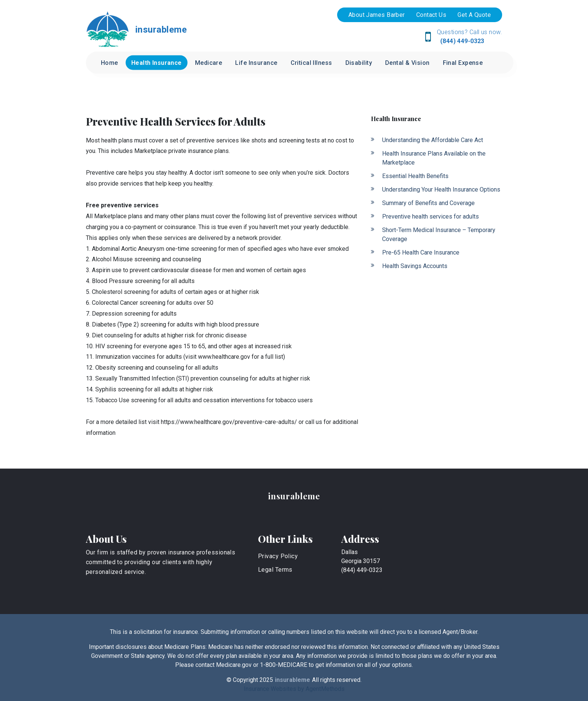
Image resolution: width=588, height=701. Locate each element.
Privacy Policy (278, 556)
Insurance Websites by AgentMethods (294, 689)
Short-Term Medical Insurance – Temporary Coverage (439, 234)
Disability (359, 63)
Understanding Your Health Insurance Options (441, 189)
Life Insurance (256, 63)
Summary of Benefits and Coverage (428, 203)
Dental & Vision (407, 63)
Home (109, 63)
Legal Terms (275, 570)
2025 (266, 680)
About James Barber (377, 15)
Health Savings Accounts (415, 266)
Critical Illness (311, 63)
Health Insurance (157, 63)
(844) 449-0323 (461, 41)
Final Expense (463, 63)
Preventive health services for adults (430, 216)
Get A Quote (474, 15)
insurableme (294, 496)
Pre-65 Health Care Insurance (421, 252)
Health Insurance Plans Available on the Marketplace (434, 158)
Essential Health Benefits (415, 176)
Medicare (209, 63)
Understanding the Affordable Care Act (433, 140)
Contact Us (431, 15)
